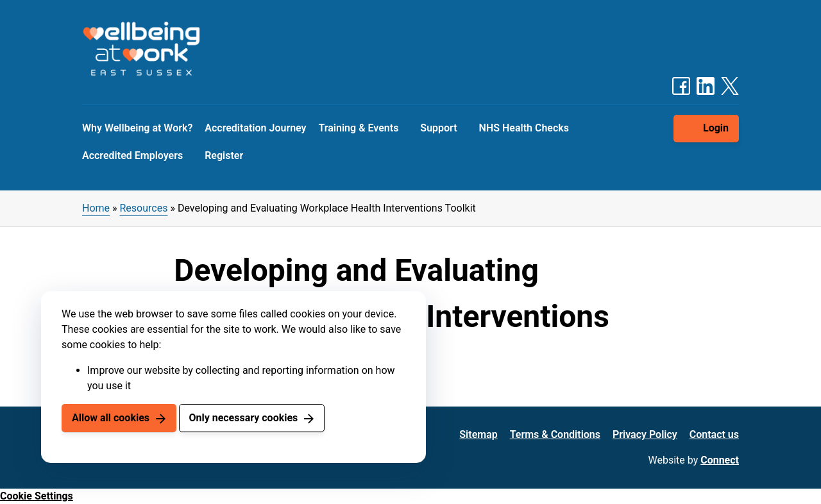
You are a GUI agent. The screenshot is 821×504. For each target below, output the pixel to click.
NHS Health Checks (524, 128)
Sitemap (478, 434)
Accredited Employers (132, 155)
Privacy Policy (645, 434)
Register (224, 155)
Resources (144, 208)
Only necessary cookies (243, 418)
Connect (720, 460)
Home (96, 208)
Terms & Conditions (555, 434)
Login (716, 128)
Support (438, 128)
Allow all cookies (111, 418)
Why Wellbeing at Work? (137, 128)
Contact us (714, 434)
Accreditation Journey (255, 128)
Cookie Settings (37, 496)
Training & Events (359, 128)
